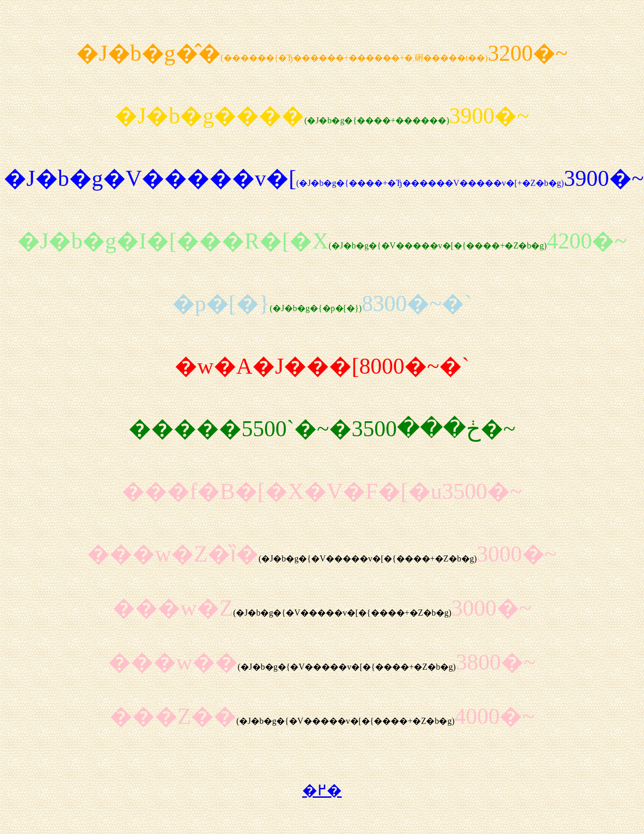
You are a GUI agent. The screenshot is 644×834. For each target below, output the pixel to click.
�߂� (322, 790)
